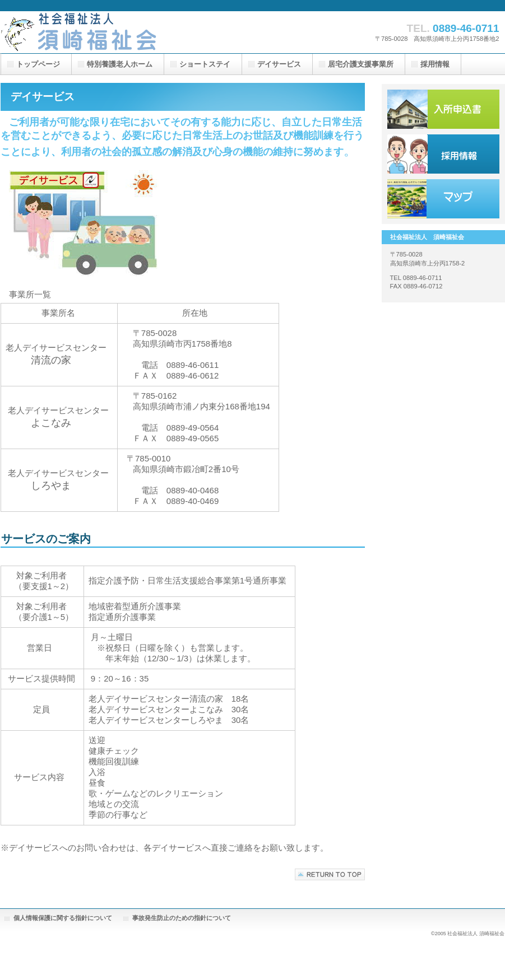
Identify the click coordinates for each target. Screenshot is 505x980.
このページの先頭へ (330, 874)
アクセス (443, 199)
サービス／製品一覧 (443, 109)
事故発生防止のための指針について (182, 918)
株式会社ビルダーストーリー (113, 32)
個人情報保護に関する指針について (63, 918)
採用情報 (443, 154)
